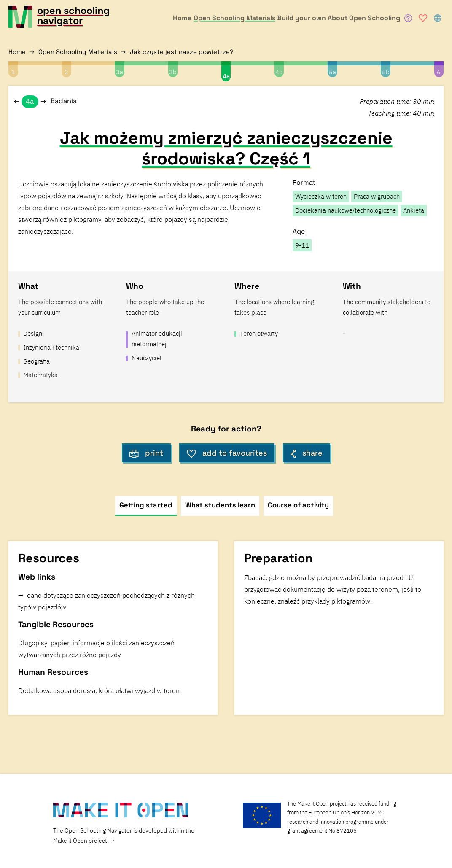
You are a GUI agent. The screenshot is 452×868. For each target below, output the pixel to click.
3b (173, 72)
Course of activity (298, 505)
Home (17, 52)
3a (120, 72)
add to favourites (227, 453)
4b (279, 72)
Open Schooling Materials (78, 52)
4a (226, 76)
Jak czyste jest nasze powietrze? (182, 52)
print (146, 453)
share (307, 453)
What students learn (220, 505)
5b (386, 72)
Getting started (146, 505)
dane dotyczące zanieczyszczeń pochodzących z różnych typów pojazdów (106, 601)
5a (332, 72)
